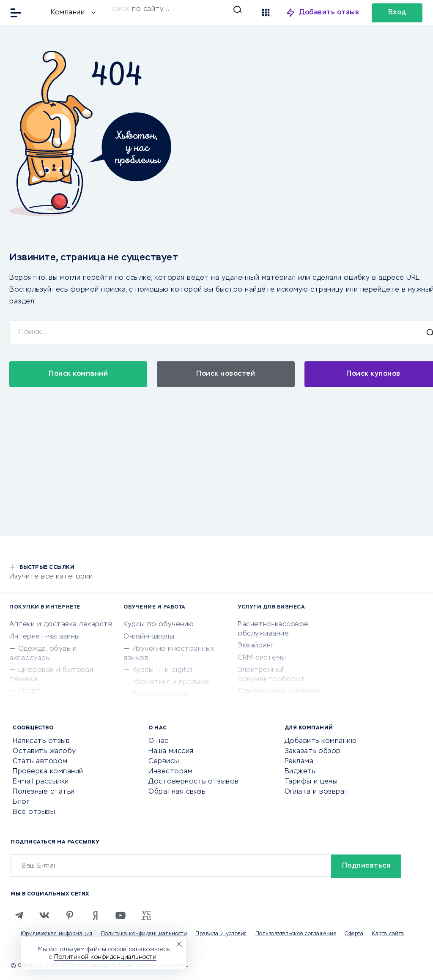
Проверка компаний (48, 772)
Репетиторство (161, 695)
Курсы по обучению (159, 625)
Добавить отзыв (329, 13)
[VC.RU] (146, 915)
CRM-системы (262, 658)
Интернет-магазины (45, 637)
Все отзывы (34, 812)
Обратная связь (177, 792)
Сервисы (164, 762)
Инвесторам (170, 772)
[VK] (44, 915)
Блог (21, 802)
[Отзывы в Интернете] (37, 12)
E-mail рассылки (41, 782)
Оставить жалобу (44, 751)
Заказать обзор (313, 751)
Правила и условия (221, 934)
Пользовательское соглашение (296, 934)
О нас (159, 741)
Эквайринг (256, 646)
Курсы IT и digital (162, 670)
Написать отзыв (41, 741)
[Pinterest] (70, 915)
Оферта (354, 934)
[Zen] (95, 915)
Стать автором (40, 762)
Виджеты (301, 772)
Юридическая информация (57, 934)
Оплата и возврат (317, 792)
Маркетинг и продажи (171, 682)
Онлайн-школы (149, 637)
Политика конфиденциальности (144, 934)
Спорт (30, 691)
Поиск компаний (78, 374)
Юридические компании (280, 691)
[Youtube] (121, 915)
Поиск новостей (226, 374)
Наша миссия (171, 751)
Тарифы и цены (311, 782)
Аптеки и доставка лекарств (61, 625)
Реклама (299, 762)
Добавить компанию (321, 741)
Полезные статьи (44, 792)
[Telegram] (19, 915)
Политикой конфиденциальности (105, 957)
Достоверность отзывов (194, 782)
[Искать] (175, 9)
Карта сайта (388, 934)
